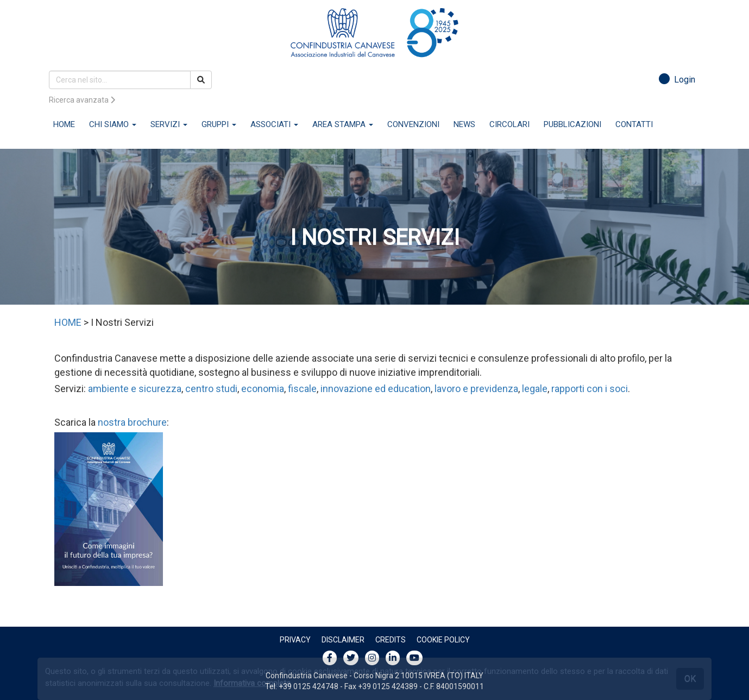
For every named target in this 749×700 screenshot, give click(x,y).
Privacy (295, 640)
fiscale (302, 389)
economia (263, 389)
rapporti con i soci (590, 389)
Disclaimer (343, 640)
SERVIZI (169, 124)
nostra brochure (132, 422)
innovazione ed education (376, 389)
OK (690, 679)
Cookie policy (443, 640)
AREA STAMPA (343, 124)
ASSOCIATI (274, 124)
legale (535, 389)
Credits (391, 640)
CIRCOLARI (509, 124)
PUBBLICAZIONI (572, 124)
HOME (64, 124)
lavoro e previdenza (476, 389)
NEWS (464, 124)
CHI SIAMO (113, 124)
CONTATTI (634, 124)
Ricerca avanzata (82, 100)
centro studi (211, 389)
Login (677, 80)
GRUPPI (219, 124)
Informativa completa (252, 683)
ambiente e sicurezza (135, 389)
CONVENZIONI (413, 124)
